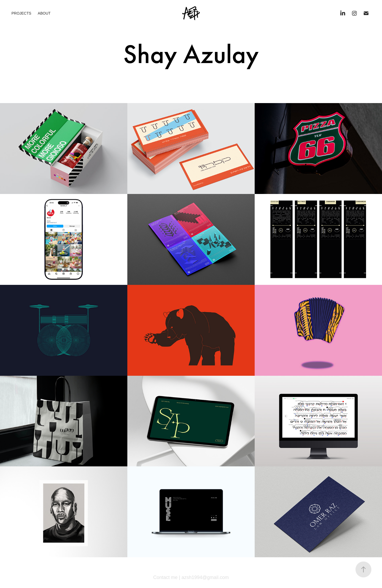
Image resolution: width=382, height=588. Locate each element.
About (44, 13)
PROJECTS (21, 13)
